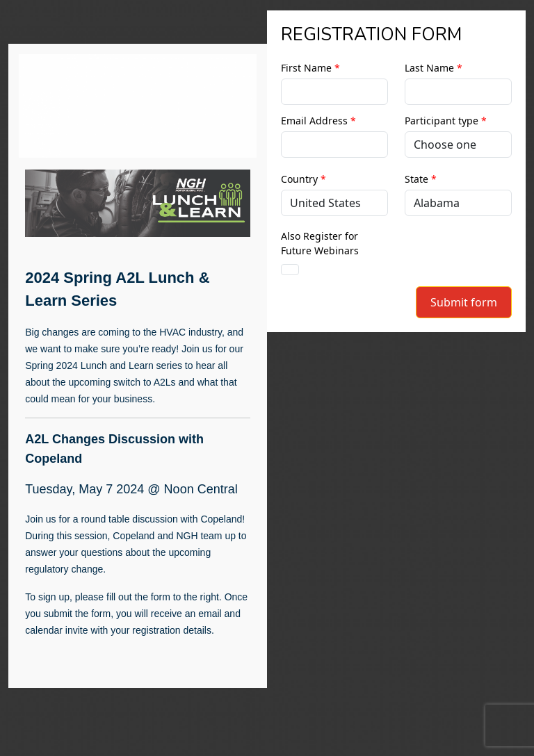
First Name (310, 68)
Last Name (434, 68)
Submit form (464, 302)
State (421, 179)
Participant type (446, 121)
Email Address (318, 121)
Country (304, 179)
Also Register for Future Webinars (320, 243)
